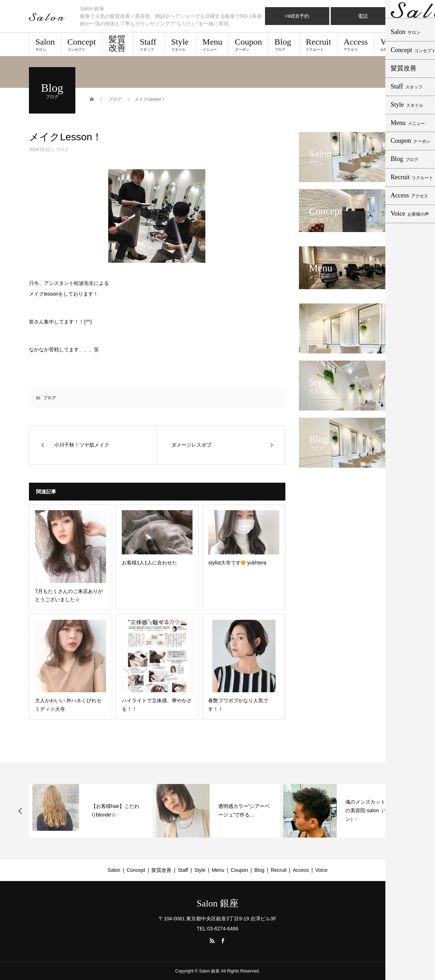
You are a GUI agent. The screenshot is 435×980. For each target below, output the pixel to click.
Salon (45, 44)
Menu (212, 44)
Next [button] (415, 811)
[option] (91, 811)
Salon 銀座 (217, 904)
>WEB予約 (297, 16)
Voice (390, 44)
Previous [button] (20, 811)
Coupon (249, 44)
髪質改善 (117, 44)
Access (356, 44)
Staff (149, 44)
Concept (82, 44)
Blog (284, 44)
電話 (363, 16)
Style (181, 44)
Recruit (318, 44)
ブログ (62, 150)
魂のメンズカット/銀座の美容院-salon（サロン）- (371, 810)
